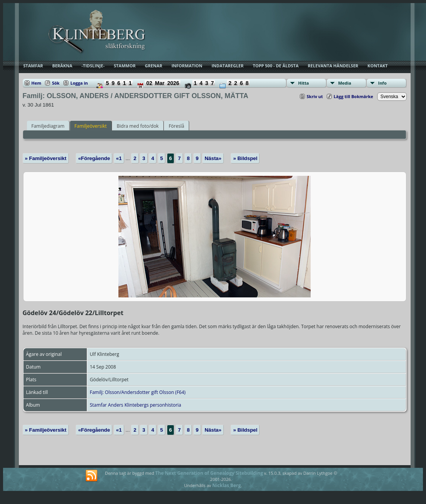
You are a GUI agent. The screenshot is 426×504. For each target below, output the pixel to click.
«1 (119, 158)
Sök (56, 83)
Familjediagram (48, 126)
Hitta (304, 83)
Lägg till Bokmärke (354, 96)
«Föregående (94, 158)
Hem (37, 83)
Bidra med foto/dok (138, 126)
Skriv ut (315, 96)
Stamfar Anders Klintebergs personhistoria (136, 405)
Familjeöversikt (91, 126)
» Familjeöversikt (46, 158)
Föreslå (176, 126)
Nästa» (213, 158)
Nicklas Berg (226, 485)
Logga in (79, 83)
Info (383, 83)
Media (345, 83)
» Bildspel (245, 158)
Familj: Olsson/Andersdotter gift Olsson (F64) (138, 392)
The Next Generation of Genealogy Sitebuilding (209, 473)
